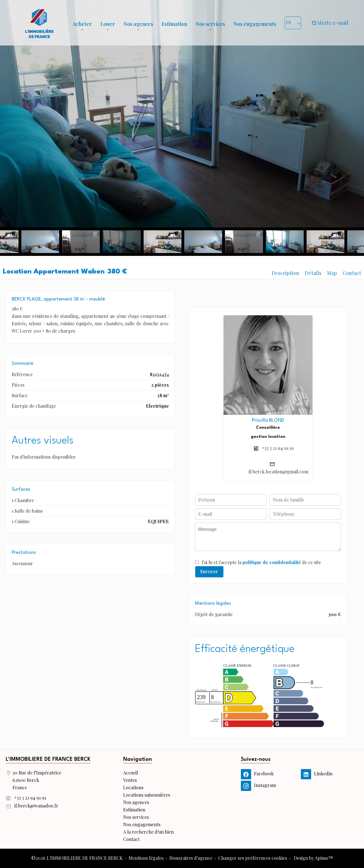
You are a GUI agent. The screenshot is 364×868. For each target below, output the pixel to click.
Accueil (39, 23)
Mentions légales (146, 858)
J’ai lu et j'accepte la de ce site (261, 562)
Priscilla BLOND (268, 420)
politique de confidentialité (272, 562)
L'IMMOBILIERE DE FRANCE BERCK (48, 759)
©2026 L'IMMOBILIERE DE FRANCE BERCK (77, 858)
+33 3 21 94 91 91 (278, 448)
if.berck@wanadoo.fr (36, 806)
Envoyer (209, 571)
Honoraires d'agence (191, 858)
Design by (313, 858)
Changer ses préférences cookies (253, 858)
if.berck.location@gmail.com (278, 472)
